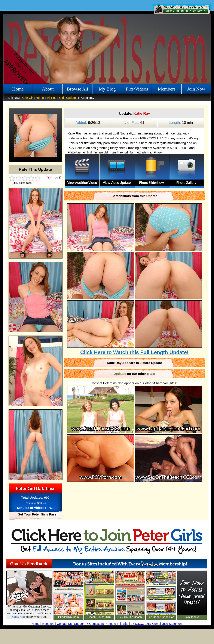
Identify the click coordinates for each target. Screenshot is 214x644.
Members (167, 89)
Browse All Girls (77, 90)
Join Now (196, 89)
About (48, 89)
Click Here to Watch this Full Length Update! (134, 352)
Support (79, 624)
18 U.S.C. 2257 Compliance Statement (157, 624)
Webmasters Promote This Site (108, 624)
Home (18, 89)
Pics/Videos (137, 89)
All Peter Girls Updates (62, 98)
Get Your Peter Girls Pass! (38, 514)
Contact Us (64, 624)
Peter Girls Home (32, 98)
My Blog (107, 89)
